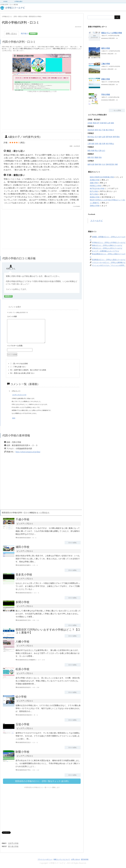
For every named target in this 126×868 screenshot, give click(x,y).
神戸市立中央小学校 (97, 189)
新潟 (89, 137)
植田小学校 (106, 48)
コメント (43, 317)
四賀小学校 (106, 79)
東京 (107, 130)
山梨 (104, 137)
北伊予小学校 (13, 843)
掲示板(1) (29, 34)
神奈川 (112, 130)
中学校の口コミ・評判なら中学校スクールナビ (109, 243)
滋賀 (93, 144)
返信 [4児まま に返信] (14, 418)
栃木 (93, 130)
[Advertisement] (21, 114)
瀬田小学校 (22, 547)
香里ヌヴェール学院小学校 (112, 33)
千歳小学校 (22, 519)
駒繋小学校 (22, 752)
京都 (96, 144)
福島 (112, 123)
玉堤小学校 (22, 724)
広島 (100, 151)
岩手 (98, 123)
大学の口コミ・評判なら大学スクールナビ (107, 248)
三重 (89, 144)
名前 (43, 346)
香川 (93, 157)
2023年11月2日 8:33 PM (19, 395)
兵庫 (104, 144)
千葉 (104, 130)
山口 (104, 151)
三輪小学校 (106, 64)
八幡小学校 (22, 642)
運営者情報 (85, 859)
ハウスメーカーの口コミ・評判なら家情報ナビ (109, 263)
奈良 (107, 144)
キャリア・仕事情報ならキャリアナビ (105, 251)
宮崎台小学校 (95, 206)
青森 (94, 123)
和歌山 (112, 144)
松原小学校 (22, 669)
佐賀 (93, 164)
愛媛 (96, 157)
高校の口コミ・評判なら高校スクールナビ (107, 245)
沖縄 (116, 164)
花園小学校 (94, 183)
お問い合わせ (75, 859)
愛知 (118, 137)
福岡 (89, 164)
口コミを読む (73, 543)
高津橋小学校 (95, 180)
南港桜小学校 (95, 197)
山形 (109, 123)
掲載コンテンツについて (62, 859)
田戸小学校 (94, 191)
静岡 (114, 137)
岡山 (96, 151)
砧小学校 (21, 697)
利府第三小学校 (95, 186)
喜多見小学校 (24, 575)
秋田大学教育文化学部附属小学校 (102, 177)
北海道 (90, 123)
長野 (107, 137)
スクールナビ (97, 221)
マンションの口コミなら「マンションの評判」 (109, 265)
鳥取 (89, 151)
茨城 (89, 130)
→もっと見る (117, 110)
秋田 (105, 123)
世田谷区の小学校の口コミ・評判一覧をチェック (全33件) (42, 781)
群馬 (96, 130)
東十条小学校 (13, 846)
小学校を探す (18, 1)
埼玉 (100, 130)
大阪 (100, 144)
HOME (5, 1)
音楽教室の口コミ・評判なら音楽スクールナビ (109, 260)
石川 (96, 137)
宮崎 (107, 164)
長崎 (96, 164)
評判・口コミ (11, 34)
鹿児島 (112, 164)
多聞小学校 (22, 602)
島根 (93, 151)
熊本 (100, 164)
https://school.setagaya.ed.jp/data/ (28, 452)
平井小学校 (106, 95)
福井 (100, 137)
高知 (100, 157)
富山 (93, 137)
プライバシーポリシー (45, 859)
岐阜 (111, 137)
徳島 (89, 157)
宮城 (102, 123)
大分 (104, 164)
